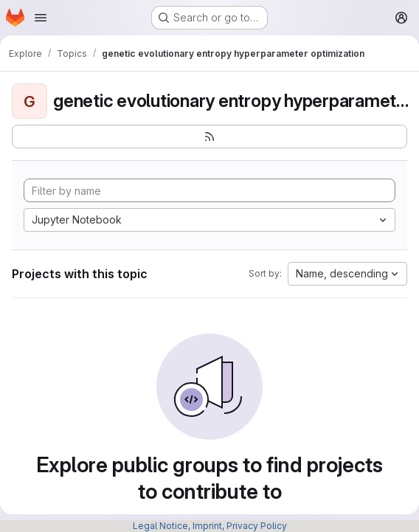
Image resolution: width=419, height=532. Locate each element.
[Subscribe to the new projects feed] (209, 137)
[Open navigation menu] (41, 18)
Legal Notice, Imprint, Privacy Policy (210, 526)
